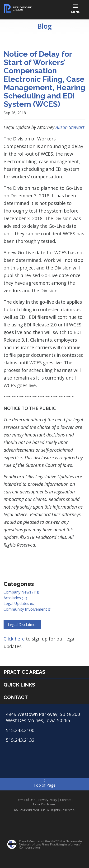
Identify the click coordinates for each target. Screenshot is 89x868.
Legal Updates (19, 603)
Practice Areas (24, 672)
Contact (16, 697)
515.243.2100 (20, 730)
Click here (15, 639)
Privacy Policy (48, 800)
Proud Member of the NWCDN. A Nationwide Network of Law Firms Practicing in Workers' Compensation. (50, 844)
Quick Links (19, 685)
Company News (21, 592)
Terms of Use (26, 800)
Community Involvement (27, 609)
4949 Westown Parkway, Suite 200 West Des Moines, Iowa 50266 (43, 717)
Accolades (15, 598)
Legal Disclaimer (22, 625)
